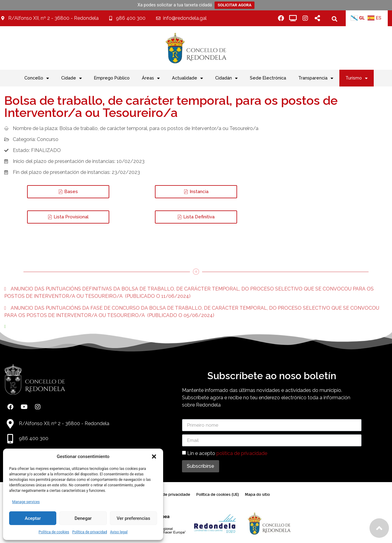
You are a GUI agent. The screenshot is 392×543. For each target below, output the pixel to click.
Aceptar (33, 518)
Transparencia (316, 78)
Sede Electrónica (268, 78)
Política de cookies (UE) (218, 494)
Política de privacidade (169, 494)
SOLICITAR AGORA (235, 5)
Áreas (151, 78)
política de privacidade (242, 453)
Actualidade (187, 78)
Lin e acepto (227, 453)
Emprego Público (112, 78)
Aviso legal (119, 532)
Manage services (26, 502)
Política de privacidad (89, 532)
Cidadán (226, 78)
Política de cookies (54, 532)
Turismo (357, 78)
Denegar (83, 518)
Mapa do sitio (257, 494)
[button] (154, 457)
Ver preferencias (133, 518)
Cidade (72, 78)
